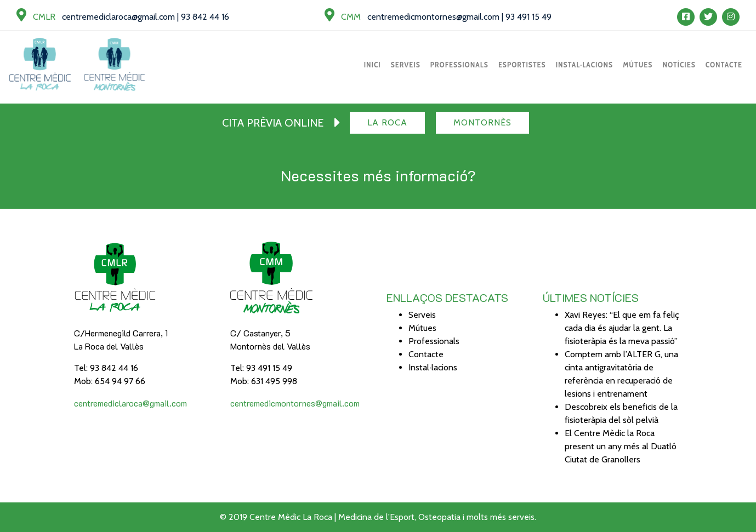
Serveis (406, 65)
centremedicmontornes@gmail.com (433, 17)
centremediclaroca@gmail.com (118, 17)
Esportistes (522, 65)
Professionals (459, 65)
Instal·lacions (585, 65)
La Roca (387, 122)
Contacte (724, 65)
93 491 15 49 (528, 17)
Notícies (679, 65)
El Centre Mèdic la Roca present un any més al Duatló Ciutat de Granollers (621, 446)
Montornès (482, 122)
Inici (373, 65)
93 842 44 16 (205, 17)
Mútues (638, 65)
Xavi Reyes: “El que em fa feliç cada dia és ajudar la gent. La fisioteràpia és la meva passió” (622, 328)
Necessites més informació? (378, 175)
